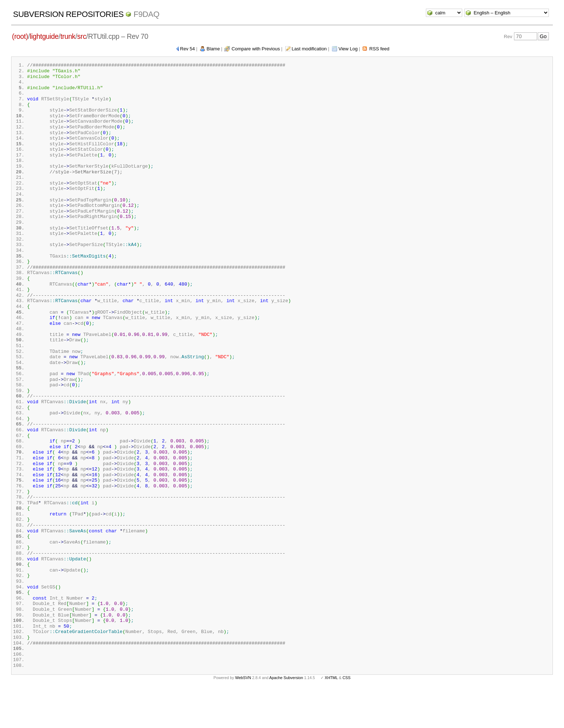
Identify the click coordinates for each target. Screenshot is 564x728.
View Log (348, 49)
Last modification (309, 49)
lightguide (44, 36)
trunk (68, 36)
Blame (213, 49)
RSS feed (379, 49)
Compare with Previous (256, 49)
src (82, 36)
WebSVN (243, 716)
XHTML (331, 716)
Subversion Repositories (68, 14)
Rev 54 (188, 49)
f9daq (146, 14)
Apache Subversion (286, 716)
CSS (346, 716)
